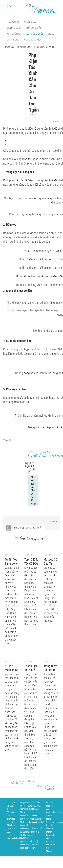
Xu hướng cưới (35, 34)
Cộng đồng (13, 40)
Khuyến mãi (30, 22)
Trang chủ (13, 22)
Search (31, 10)
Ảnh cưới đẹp (14, 34)
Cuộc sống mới (33, 40)
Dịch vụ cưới (14, 28)
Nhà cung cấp (34, 28)
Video (51, 34)
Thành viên (49, 10)
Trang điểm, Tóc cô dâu (44, 47)
